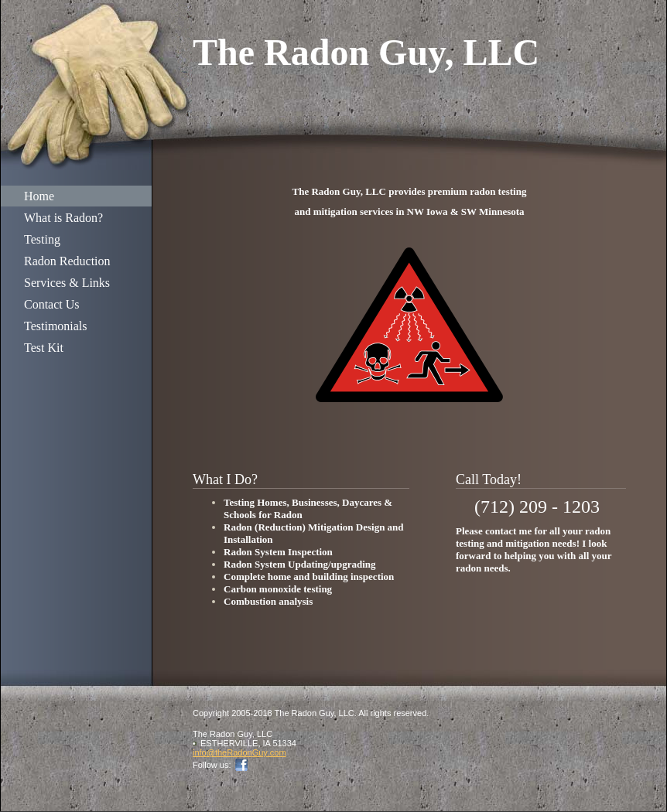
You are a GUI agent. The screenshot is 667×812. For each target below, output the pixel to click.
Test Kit (44, 348)
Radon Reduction (67, 261)
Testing (42, 239)
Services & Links (67, 283)
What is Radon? (63, 218)
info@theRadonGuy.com (239, 752)
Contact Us (52, 304)
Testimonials (56, 326)
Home (39, 196)
